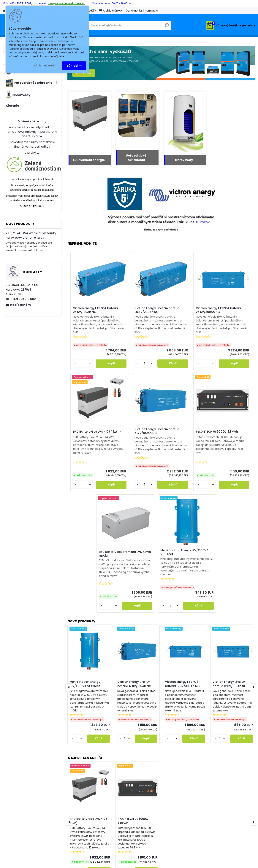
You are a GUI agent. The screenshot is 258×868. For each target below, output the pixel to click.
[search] (167, 27)
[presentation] (69, 719)
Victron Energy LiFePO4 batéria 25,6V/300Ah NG (183, 311)
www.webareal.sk (144, 864)
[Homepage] (4, 11)
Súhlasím (74, 66)
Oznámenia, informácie (142, 11)
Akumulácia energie (89, 160)
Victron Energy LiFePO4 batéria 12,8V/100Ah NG (229, 581)
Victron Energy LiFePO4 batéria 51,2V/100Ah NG (88, 440)
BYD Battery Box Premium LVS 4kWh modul (184, 439)
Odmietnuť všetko (44, 66)
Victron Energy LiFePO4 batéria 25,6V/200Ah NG (136, 311)
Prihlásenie (220, 3)
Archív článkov (111, 11)
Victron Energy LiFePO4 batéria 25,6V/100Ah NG (89, 311)
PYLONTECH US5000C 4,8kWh (133, 718)
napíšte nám (20, 305)
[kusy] (77, 769)
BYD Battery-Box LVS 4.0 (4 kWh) (90, 718)
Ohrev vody (184, 160)
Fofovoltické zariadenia (136, 158)
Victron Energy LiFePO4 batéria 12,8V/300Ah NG (182, 581)
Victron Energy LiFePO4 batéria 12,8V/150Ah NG (134, 581)
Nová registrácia (245, 3)
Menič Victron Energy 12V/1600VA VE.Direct (227, 440)
